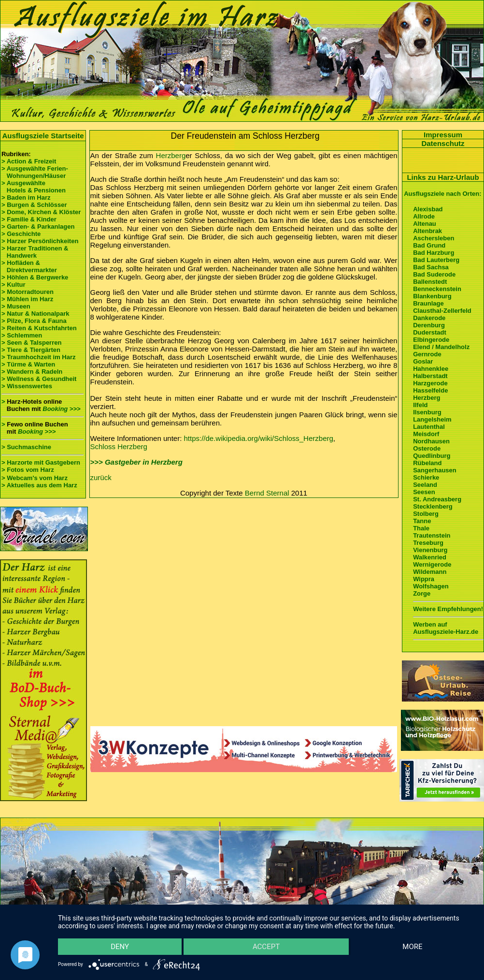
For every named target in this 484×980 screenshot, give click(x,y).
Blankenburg (432, 296)
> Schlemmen (22, 335)
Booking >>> (61, 409)
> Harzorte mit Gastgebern (41, 462)
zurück (101, 477)
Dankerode (429, 318)
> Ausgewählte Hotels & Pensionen (34, 187)
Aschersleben (434, 238)
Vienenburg (430, 550)
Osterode (427, 448)
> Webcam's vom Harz (35, 478)
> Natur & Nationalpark (36, 314)
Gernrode (427, 354)
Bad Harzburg (434, 253)
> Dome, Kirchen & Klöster (41, 212)
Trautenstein (432, 535)
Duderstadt (430, 332)
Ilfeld (420, 405)
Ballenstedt (430, 282)
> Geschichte (21, 234)
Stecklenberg (433, 506)
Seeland (425, 485)
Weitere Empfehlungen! (448, 609)
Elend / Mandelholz (441, 347)
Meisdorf (426, 434)
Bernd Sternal (267, 493)
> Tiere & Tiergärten (31, 350)
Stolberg (426, 514)
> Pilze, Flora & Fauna (34, 321)
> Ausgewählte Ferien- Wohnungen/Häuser (36, 172)
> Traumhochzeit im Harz (39, 357)
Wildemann (430, 572)
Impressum (443, 135)
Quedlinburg (432, 456)
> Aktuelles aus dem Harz (39, 485)
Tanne (422, 521)
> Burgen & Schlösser (34, 205)
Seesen (424, 492)
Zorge (422, 593)
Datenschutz (443, 143)
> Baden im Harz (26, 197)
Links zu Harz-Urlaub (443, 177)
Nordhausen (431, 441)
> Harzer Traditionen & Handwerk (35, 252)
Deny (120, 947)
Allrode (424, 216)
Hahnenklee (431, 369)
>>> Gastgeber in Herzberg (136, 462)
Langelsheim (432, 419)
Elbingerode (431, 340)
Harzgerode (430, 383)
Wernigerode (432, 564)
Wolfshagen (431, 586)
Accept (266, 947)
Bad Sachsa (431, 267)
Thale (421, 528)
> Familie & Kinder (29, 219)
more (412, 947)
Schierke (426, 477)
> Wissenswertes (27, 386)
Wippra (424, 579)
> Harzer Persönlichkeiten (40, 241)
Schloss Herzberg (119, 446)
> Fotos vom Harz (28, 470)
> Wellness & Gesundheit (39, 379)
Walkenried (430, 557)
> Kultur (13, 285)
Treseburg (428, 543)
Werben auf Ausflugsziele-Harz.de (446, 628)
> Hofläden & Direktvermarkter (29, 266)
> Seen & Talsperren (31, 343)
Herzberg (171, 155)
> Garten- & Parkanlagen (38, 227)
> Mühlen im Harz (27, 299)
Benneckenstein (437, 289)
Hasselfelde (430, 390)
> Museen (16, 306)
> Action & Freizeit (29, 161)
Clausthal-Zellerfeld (442, 311)
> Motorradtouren (28, 292)
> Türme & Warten (28, 364)
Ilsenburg (427, 412)
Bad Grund (429, 245)
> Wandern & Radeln (32, 372)
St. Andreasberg (437, 499)
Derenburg (429, 325)
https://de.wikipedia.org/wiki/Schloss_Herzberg (259, 438)
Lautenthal (429, 427)
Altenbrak (427, 231)
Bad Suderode (434, 274)
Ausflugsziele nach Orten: (442, 194)
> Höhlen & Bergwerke (35, 277)
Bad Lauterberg (436, 260)
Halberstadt (430, 376)
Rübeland (427, 463)
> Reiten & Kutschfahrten (39, 328)
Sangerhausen (435, 470)
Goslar (423, 361)
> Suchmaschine (26, 447)
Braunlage (428, 303)
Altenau (425, 224)
